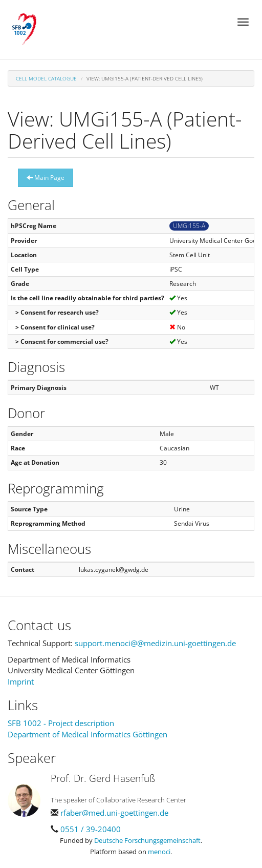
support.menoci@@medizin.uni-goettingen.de (155, 643)
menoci (159, 852)
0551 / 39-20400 (91, 829)
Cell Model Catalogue (46, 78)
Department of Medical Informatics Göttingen (88, 734)
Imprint (21, 681)
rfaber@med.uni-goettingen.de (114, 813)
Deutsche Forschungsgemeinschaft (147, 840)
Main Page (46, 178)
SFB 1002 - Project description (61, 723)
